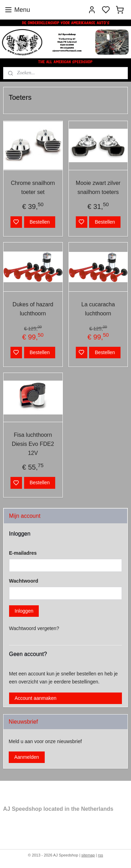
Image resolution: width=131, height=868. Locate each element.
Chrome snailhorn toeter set (33, 188)
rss (100, 855)
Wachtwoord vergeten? (34, 628)
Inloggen (24, 611)
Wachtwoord (24, 581)
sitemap (88, 855)
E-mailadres (23, 553)
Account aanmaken (36, 698)
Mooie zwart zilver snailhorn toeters (98, 188)
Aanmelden (27, 757)
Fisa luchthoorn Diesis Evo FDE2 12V (33, 444)
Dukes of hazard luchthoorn (33, 309)
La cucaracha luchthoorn (98, 309)
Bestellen (40, 222)
